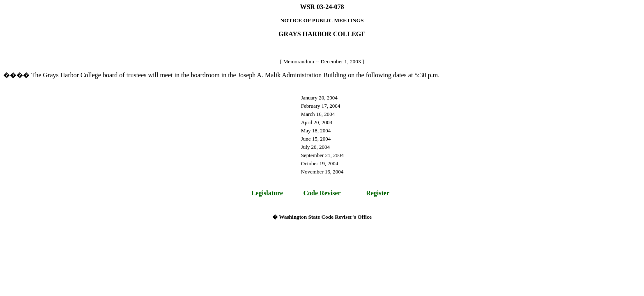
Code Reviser (322, 193)
